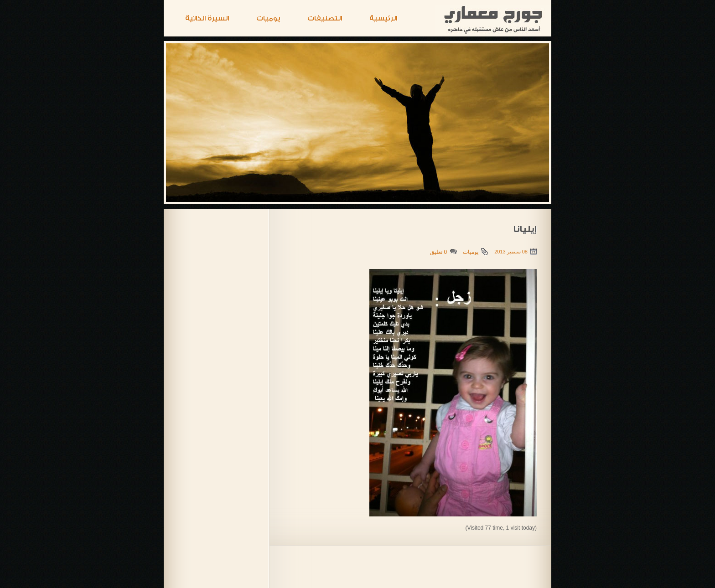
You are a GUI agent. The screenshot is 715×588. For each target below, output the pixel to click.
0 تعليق (438, 252)
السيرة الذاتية (207, 18)
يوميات (268, 18)
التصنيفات (325, 18)
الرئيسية (383, 18)
